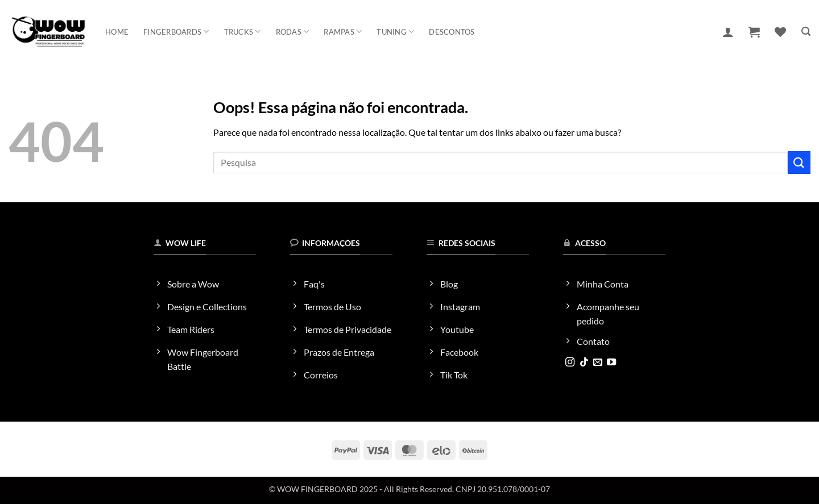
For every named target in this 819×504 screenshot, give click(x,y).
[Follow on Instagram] (570, 363)
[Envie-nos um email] (598, 363)
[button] (728, 32)
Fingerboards (176, 32)
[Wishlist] (780, 32)
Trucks (243, 32)
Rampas (343, 32)
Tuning (395, 32)
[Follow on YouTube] (611, 363)
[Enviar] (799, 162)
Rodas (293, 32)
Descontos (452, 32)
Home (117, 32)
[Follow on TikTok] (584, 363)
